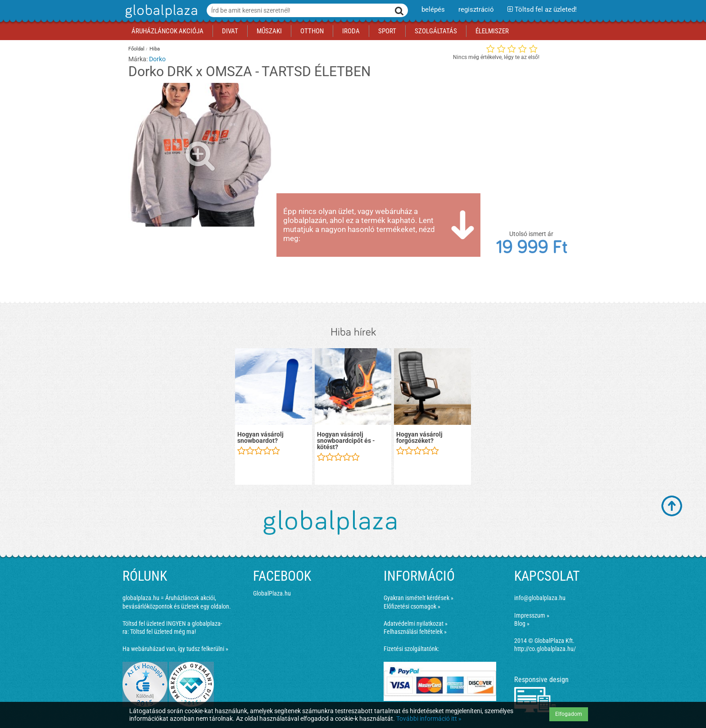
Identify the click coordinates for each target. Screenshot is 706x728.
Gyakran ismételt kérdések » (419, 598)
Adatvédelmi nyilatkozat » (416, 623)
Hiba (155, 49)
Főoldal (136, 49)
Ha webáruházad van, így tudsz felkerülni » (175, 649)
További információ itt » (429, 719)
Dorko (157, 59)
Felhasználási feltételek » (415, 632)
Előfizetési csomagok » (412, 606)
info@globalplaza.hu (540, 598)
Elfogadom (569, 714)
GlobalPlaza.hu (272, 593)
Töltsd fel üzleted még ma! (163, 632)
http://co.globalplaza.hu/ (545, 649)
